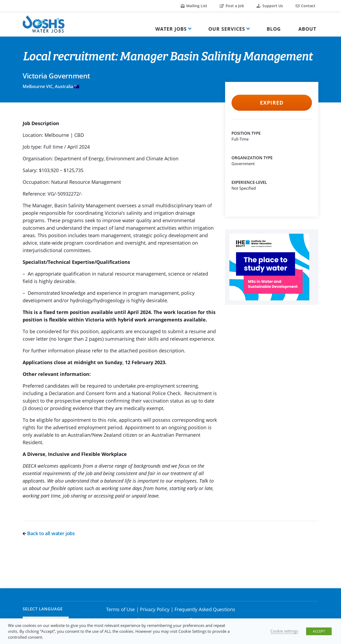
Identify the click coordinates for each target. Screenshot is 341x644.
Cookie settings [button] (284, 631)
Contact (306, 6)
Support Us (270, 6)
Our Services (227, 29)
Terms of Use (120, 609)
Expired (272, 103)
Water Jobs (171, 29)
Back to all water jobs (49, 533)
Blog (274, 29)
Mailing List (194, 6)
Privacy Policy (155, 609)
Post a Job (232, 6)
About (307, 29)
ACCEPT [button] (319, 631)
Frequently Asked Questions (205, 609)
